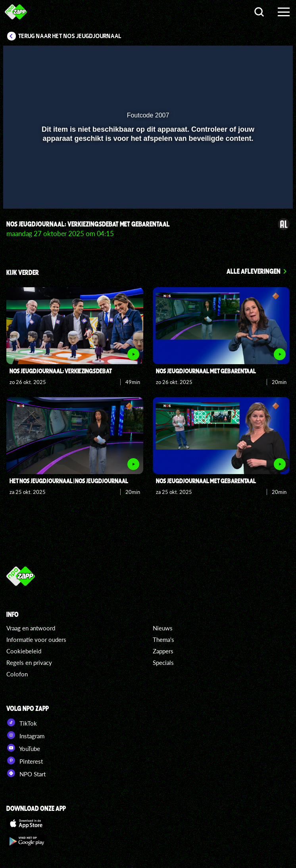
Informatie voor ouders (36, 639)
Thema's (163, 639)
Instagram (25, 735)
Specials (163, 663)
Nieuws (163, 628)
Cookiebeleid (24, 651)
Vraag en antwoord (31, 628)
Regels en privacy (29, 663)
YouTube (23, 748)
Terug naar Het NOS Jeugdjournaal (70, 36)
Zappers (163, 651)
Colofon (17, 674)
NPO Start (26, 773)
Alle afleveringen (254, 271)
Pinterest (25, 760)
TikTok (22, 722)
